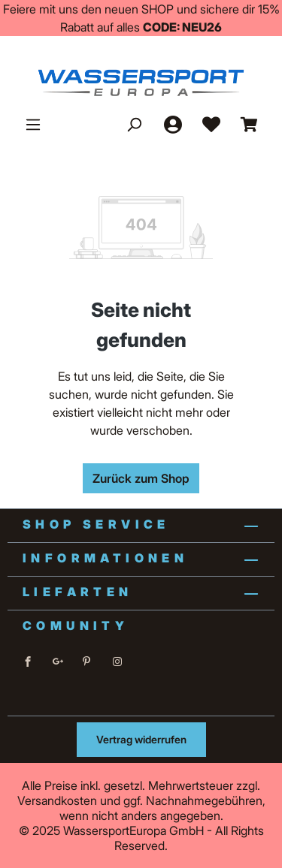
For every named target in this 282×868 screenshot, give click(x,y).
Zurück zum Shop (141, 478)
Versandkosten (57, 800)
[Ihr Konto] (172, 124)
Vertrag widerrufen (141, 739)
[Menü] (33, 124)
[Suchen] (134, 124)
